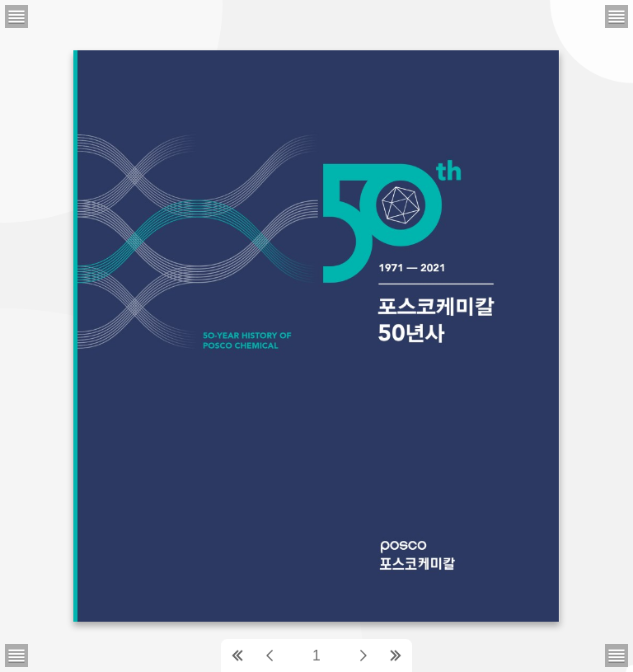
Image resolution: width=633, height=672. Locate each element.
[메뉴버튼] (16, 656)
